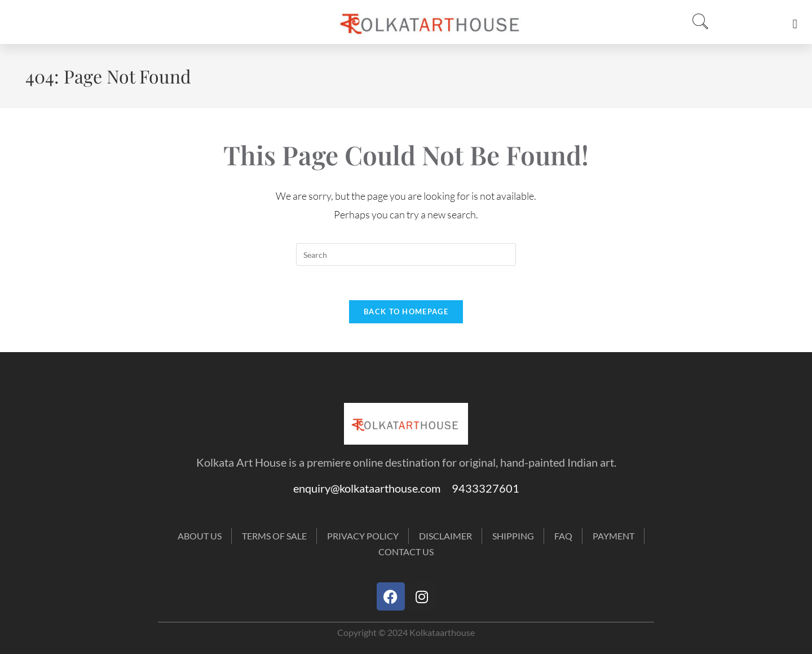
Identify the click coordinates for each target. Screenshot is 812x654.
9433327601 (486, 488)
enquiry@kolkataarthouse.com (372, 488)
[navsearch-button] (697, 22)
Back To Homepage (406, 311)
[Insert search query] (406, 254)
